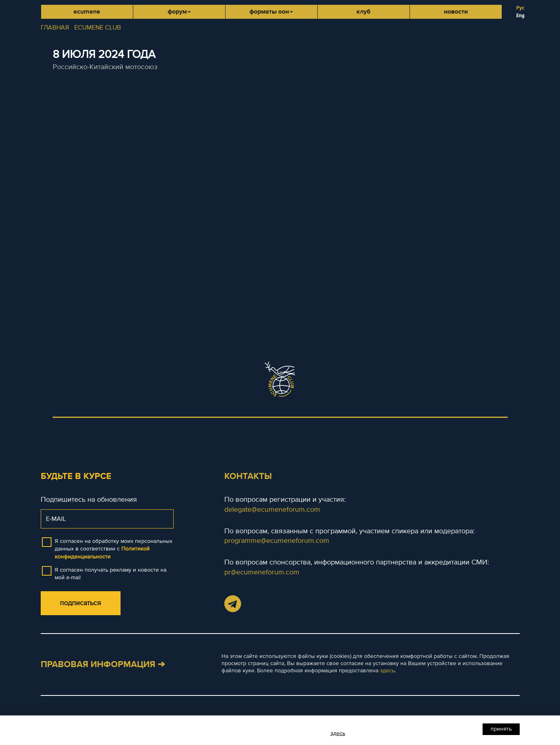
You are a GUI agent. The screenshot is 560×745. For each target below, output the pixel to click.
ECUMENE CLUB (98, 28)
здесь (387, 670)
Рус (520, 8)
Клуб (363, 12)
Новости (456, 12)
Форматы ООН (271, 12)
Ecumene (87, 12)
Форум (179, 12)
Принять (501, 729)
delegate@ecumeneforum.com (272, 509)
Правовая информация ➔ (103, 665)
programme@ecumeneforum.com (277, 540)
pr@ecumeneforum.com (262, 572)
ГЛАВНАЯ (55, 28)
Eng (520, 16)
